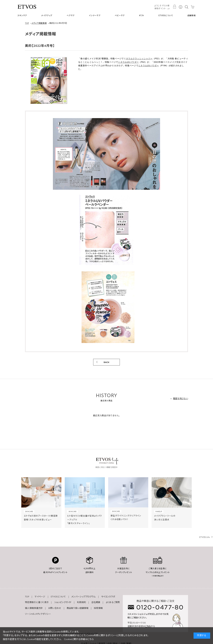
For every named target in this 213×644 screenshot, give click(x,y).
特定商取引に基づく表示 (37, 602)
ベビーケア (120, 15)
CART (193, 7)
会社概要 (96, 602)
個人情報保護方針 (34, 608)
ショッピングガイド (63, 602)
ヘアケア (71, 15)
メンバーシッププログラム (84, 597)
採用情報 (98, 608)
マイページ (40, 597)
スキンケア (22, 15)
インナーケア (95, 15)
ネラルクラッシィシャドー (139, 59)
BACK (106, 362)
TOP (27, 597)
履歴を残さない (181, 399)
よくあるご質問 (113, 602)
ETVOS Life (205, 537)
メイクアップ (47, 15)
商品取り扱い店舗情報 (78, 608)
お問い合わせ (55, 608)
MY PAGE (175, 7)
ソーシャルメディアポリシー (38, 614)
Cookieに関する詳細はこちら (79, 639)
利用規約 (81, 602)
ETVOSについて (166, 15)
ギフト (142, 15)
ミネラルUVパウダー (128, 62)
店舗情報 (191, 15)
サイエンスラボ (108, 597)
